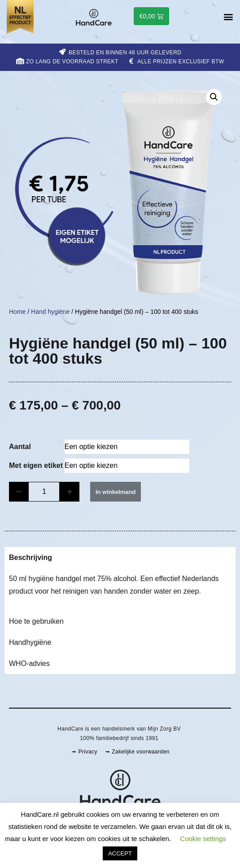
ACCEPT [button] (120, 853)
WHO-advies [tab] (29, 663)
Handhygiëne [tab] (30, 642)
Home (17, 312)
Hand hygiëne (50, 312)
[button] (228, 17)
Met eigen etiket (36, 466)
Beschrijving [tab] (31, 557)
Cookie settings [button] (203, 839)
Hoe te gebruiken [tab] (36, 621)
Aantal (20, 447)
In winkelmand (116, 492)
